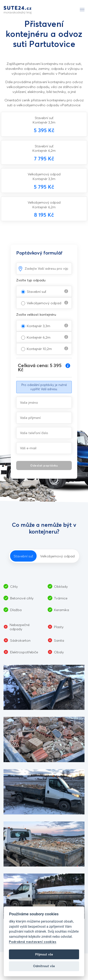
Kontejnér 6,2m (39, 337)
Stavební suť (36, 291)
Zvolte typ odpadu (31, 280)
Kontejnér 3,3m (38, 326)
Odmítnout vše (44, 966)
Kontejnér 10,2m (39, 349)
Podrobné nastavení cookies (33, 942)
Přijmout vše (44, 954)
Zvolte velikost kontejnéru (36, 314)
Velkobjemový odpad (44, 303)
